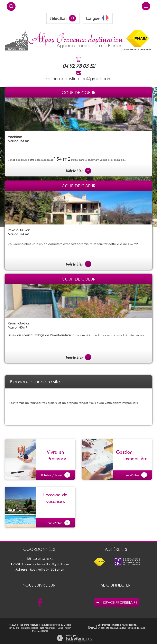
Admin (68, 628)
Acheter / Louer (56, 475)
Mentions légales (30, 628)
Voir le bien (78, 171)
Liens (60, 628)
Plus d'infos (135, 475)
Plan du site (13, 628)
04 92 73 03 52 (79, 66)
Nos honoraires (48, 628)
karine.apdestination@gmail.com (79, 79)
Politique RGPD (40, 631)
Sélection (58, 18)
